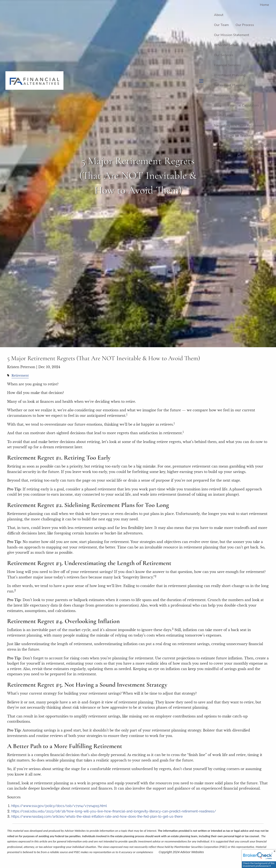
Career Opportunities (253, 156)
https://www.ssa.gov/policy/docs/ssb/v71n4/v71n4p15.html (59, 806)
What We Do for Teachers (234, 136)
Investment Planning (230, 75)
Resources (222, 95)
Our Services (224, 55)
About (219, 15)
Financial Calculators (243, 105)
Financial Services (227, 65)
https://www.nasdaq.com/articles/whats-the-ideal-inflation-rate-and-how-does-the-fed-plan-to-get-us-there (97, 817)
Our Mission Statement (232, 35)
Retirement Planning (230, 85)
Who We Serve (226, 45)
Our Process (245, 25)
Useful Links (223, 116)
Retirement (20, 376)
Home (264, 5)
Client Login (260, 146)
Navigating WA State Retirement (239, 126)
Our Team (221, 25)
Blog (218, 105)
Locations (237, 146)
